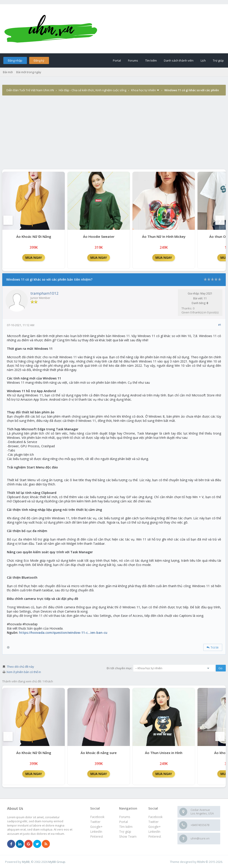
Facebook (155, 817)
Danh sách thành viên (179, 60)
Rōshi (201, 862)
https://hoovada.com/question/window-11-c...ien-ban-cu (63, 633)
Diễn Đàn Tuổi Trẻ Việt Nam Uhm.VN (30, 90)
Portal (117, 60)
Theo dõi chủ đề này (20, 667)
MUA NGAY (34, 258)
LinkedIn (154, 832)
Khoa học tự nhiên (144, 90)
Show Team (128, 836)
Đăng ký (39, 60)
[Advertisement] (114, 136)
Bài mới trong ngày (29, 72)
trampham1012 (45, 293)
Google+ (155, 827)
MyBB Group (57, 862)
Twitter (153, 822)
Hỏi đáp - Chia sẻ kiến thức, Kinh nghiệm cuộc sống (93, 90)
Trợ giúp (218, 60)
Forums (133, 60)
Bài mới (8, 72)
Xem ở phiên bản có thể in (24, 672)
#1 (220, 325)
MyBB (26, 862)
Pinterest (155, 836)
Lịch (203, 60)
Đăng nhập (15, 60)
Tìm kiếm (151, 60)
